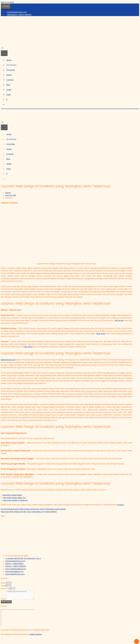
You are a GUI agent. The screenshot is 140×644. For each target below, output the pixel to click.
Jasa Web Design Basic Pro (14, 498)
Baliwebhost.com (8, 360)
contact (120, 505)
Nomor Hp (5, 589)
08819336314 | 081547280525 (19, 15)
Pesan (4, 599)
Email (3, 586)
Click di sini (119, 320)
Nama (4, 583)
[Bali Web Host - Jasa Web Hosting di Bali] (17, 618)
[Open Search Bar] (2, 43)
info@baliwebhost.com (17, 12)
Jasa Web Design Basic (12, 495)
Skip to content (7, 2)
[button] (12, 65)
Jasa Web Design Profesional (15, 500)
